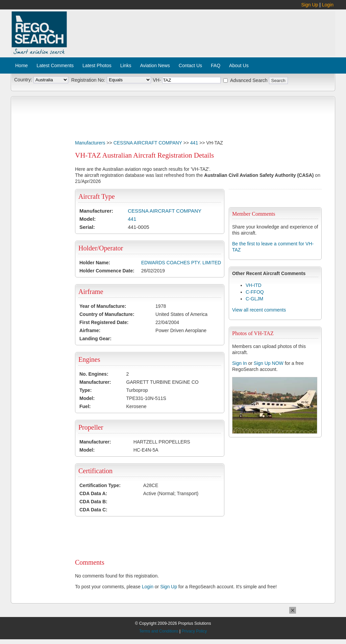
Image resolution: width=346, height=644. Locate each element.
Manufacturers (90, 143)
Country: (23, 80)
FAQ (216, 65)
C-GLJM (254, 299)
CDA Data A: (93, 493)
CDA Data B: (93, 502)
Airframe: (90, 330)
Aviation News (155, 65)
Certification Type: (100, 485)
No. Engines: (94, 374)
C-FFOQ (255, 292)
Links (126, 65)
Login (328, 5)
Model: (88, 219)
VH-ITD (254, 285)
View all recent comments (259, 310)
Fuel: (85, 406)
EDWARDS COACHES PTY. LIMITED (181, 263)
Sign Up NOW (269, 363)
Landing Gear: (95, 339)
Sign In (240, 363)
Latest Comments (55, 65)
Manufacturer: (96, 211)
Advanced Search (249, 80)
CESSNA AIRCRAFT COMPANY (148, 143)
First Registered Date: (104, 322)
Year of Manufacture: (103, 306)
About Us (239, 65)
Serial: (87, 227)
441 (194, 143)
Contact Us (190, 65)
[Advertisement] (201, 30)
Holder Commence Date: (107, 271)
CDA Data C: (93, 510)
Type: (85, 390)
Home (21, 65)
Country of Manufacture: (107, 314)
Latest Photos (97, 65)
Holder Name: (95, 263)
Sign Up (310, 5)
